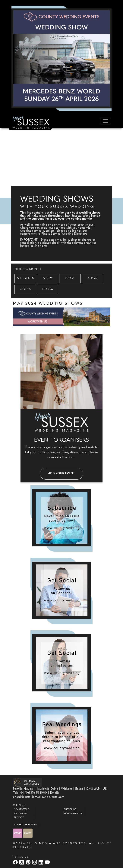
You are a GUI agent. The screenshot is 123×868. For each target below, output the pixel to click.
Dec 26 (48, 289)
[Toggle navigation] (106, 121)
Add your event (61, 474)
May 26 (70, 278)
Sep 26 (92, 278)
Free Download (74, 814)
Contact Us (22, 810)
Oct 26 (25, 289)
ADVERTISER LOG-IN (25, 825)
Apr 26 (48, 278)
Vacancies (21, 814)
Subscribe (70, 810)
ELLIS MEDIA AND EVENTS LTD (56, 843)
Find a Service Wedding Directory (64, 234)
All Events (25, 278)
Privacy (19, 818)
